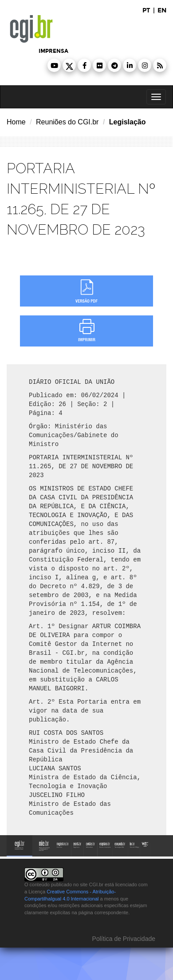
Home (16, 122)
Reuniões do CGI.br (67, 122)
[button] (54, 65)
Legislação (128, 122)
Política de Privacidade (123, 939)
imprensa (53, 51)
